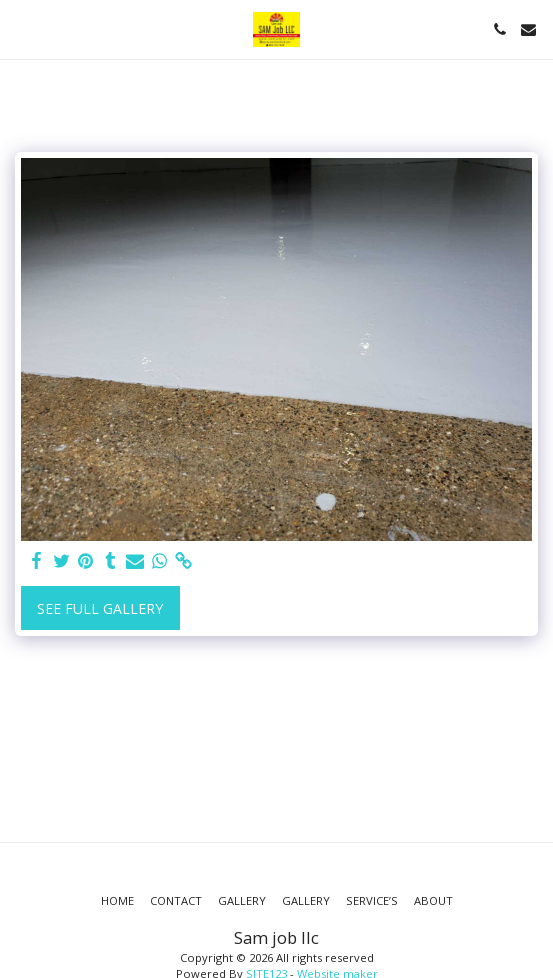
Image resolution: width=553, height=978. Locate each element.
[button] (22, 28)
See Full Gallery (100, 608)
